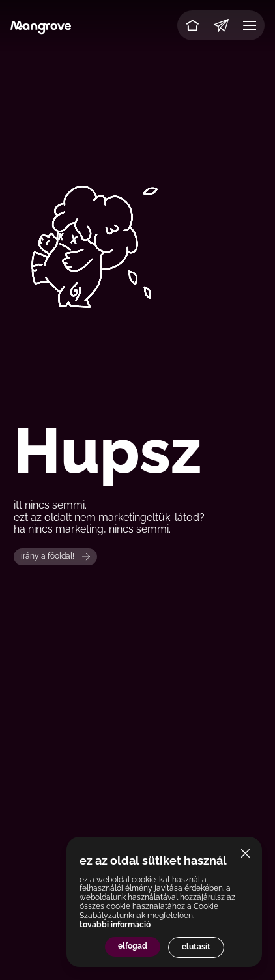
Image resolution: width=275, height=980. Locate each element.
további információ (115, 925)
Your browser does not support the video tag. (137, 245)
